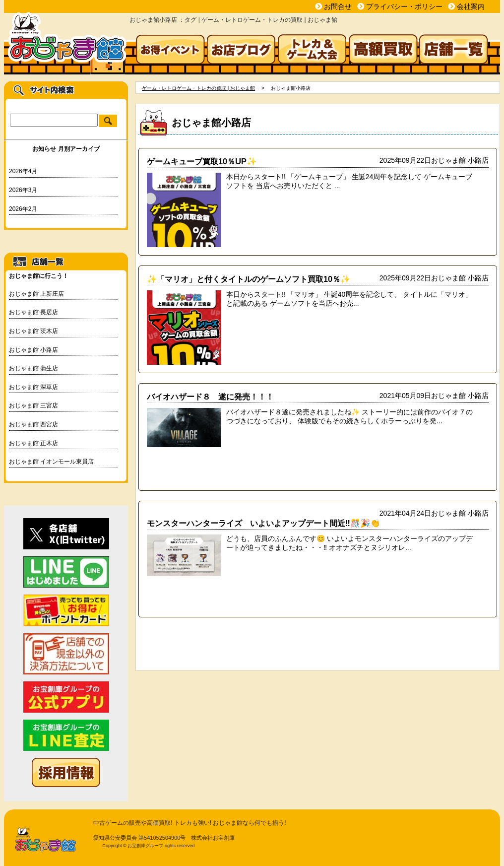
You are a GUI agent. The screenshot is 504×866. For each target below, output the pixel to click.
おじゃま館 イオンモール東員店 (51, 462)
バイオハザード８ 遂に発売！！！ (210, 397)
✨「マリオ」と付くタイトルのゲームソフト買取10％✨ (249, 279)
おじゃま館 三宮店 (33, 405)
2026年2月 (23, 209)
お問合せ (338, 6)
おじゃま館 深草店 (33, 387)
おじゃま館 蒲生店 (33, 368)
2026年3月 (23, 190)
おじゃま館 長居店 (33, 312)
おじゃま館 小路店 (33, 350)
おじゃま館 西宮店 (33, 424)
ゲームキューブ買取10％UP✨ (202, 161)
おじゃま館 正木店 (33, 443)
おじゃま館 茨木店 (33, 331)
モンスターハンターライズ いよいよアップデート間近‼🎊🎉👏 (263, 523)
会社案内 (471, 6)
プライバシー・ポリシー (404, 6)
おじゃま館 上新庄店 (36, 294)
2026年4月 (23, 171)
